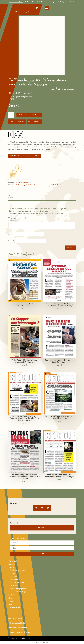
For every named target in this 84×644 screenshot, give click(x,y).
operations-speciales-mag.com (25, 156)
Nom (10, 234)
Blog (10, 598)
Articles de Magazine (23, 12)
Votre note (12, 218)
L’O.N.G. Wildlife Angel (18, 592)
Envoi (70, 248)
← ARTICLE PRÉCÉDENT (17, 122)
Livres (12, 567)
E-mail (11, 241)
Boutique (12, 12)
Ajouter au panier (29, 115)
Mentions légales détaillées (18, 628)
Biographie (14, 576)
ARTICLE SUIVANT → (35, 122)
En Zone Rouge (20, 185)
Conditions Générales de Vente (19, 632)
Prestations (12, 595)
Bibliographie (15, 579)
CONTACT (42, 528)
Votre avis (12, 220)
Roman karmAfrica (16, 2)
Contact (11, 601)
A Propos (12, 573)
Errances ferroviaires (17, 583)
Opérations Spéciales (33, 185)
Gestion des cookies (15, 618)
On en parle (14, 586)
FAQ (10, 604)
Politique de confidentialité (18, 623)
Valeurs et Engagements (18, 589)
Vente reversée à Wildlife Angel (50, 185)
